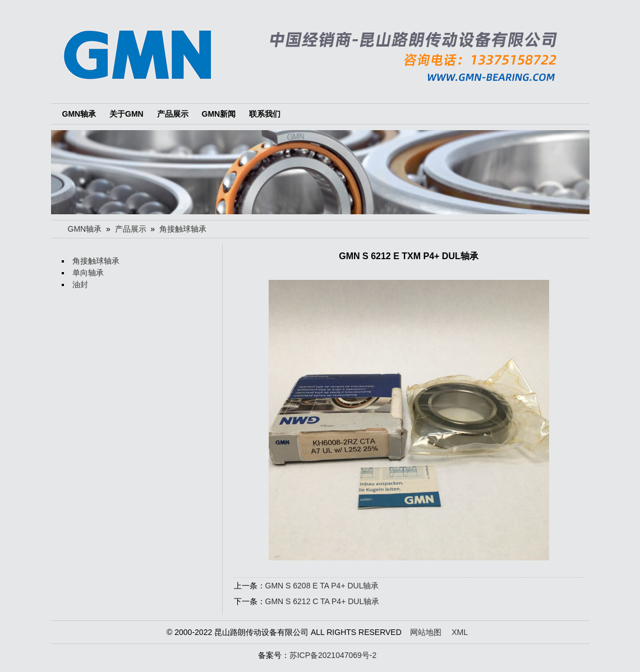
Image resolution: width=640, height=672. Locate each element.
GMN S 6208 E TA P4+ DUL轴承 (322, 586)
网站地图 (426, 632)
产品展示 (173, 114)
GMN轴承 (79, 114)
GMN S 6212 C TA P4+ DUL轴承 (323, 601)
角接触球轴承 (183, 229)
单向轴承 (88, 273)
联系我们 (265, 114)
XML (460, 632)
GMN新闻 (219, 114)
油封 (80, 284)
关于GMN (126, 114)
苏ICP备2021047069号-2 (333, 655)
